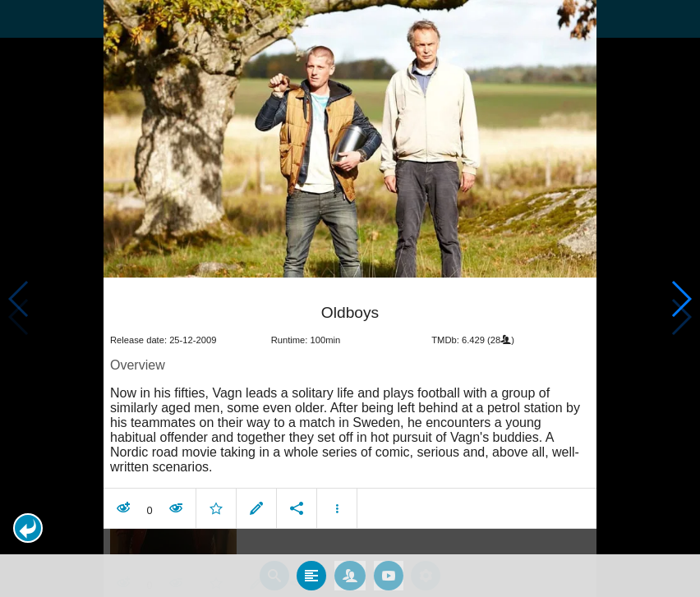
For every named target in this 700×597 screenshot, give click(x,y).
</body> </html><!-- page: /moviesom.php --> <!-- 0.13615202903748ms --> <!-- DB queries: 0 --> (350, 298)
